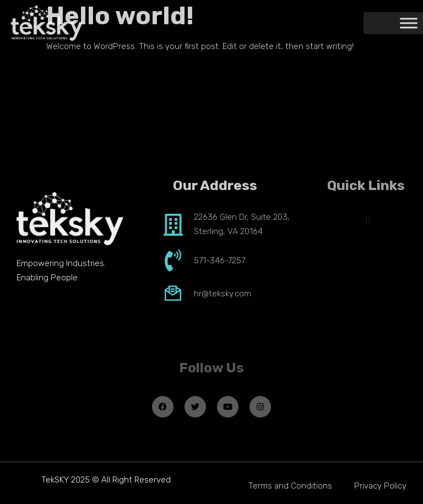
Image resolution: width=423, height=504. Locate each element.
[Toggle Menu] (409, 23)
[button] (368, 220)
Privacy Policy (380, 486)
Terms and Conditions (290, 486)
